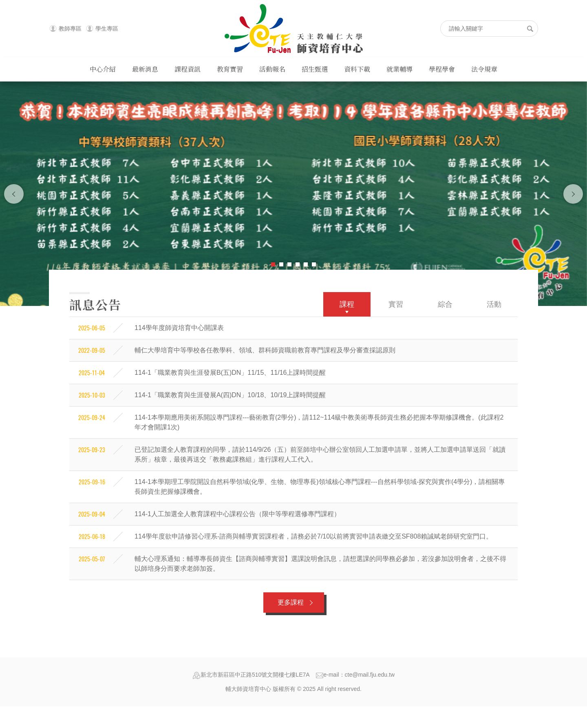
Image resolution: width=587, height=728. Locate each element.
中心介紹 (103, 69)
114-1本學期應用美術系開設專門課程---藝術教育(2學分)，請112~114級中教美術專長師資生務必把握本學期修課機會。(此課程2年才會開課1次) (319, 422)
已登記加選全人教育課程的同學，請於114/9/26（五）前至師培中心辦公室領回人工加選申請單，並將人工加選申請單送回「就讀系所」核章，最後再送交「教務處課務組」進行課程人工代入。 (320, 454)
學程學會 (442, 69)
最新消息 (145, 69)
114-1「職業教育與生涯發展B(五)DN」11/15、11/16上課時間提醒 (230, 373)
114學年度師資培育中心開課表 (179, 328)
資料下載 (357, 69)
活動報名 (272, 69)
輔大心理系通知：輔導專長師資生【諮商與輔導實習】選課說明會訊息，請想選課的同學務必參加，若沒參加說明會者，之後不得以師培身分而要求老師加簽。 (320, 564)
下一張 (573, 194)
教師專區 (70, 29)
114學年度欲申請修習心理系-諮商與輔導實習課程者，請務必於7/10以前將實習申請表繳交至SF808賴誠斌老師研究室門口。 (313, 536)
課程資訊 (188, 69)
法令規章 (484, 69)
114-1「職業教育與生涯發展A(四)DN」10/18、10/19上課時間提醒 (230, 395)
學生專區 (107, 29)
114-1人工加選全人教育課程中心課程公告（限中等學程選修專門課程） (237, 514)
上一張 (14, 194)
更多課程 (291, 602)
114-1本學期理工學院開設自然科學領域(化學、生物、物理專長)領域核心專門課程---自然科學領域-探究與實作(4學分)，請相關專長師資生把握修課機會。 (320, 487)
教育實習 (230, 69)
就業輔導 (399, 69)
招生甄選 (315, 69)
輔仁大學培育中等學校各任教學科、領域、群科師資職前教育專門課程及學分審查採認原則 (265, 350)
